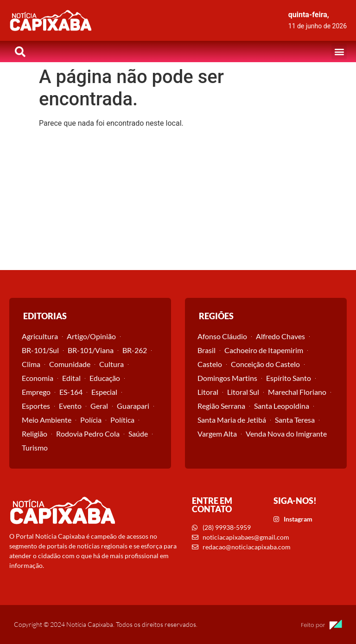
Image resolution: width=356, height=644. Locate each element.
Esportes (36, 406)
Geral (99, 406)
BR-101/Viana (91, 350)
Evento (70, 406)
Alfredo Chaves (280, 336)
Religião (35, 434)
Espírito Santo (289, 378)
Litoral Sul (243, 392)
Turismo (35, 448)
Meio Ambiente (47, 420)
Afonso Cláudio (222, 336)
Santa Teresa (295, 420)
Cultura (111, 364)
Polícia (91, 420)
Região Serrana (221, 406)
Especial (104, 392)
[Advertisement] (178, 200)
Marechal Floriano (297, 392)
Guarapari (133, 406)
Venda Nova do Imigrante (286, 434)
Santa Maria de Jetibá (232, 420)
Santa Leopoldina (282, 406)
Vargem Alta (217, 434)
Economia (38, 378)
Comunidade (70, 364)
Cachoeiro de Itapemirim (264, 350)
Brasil (207, 350)
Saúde (138, 434)
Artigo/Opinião (91, 336)
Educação (105, 378)
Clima (31, 364)
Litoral (208, 392)
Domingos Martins (227, 378)
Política (122, 420)
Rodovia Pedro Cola (88, 434)
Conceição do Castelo (265, 364)
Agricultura (40, 336)
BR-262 (135, 350)
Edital (71, 378)
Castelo (210, 364)
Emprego (36, 392)
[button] (339, 52)
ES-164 (71, 392)
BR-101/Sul (40, 350)
